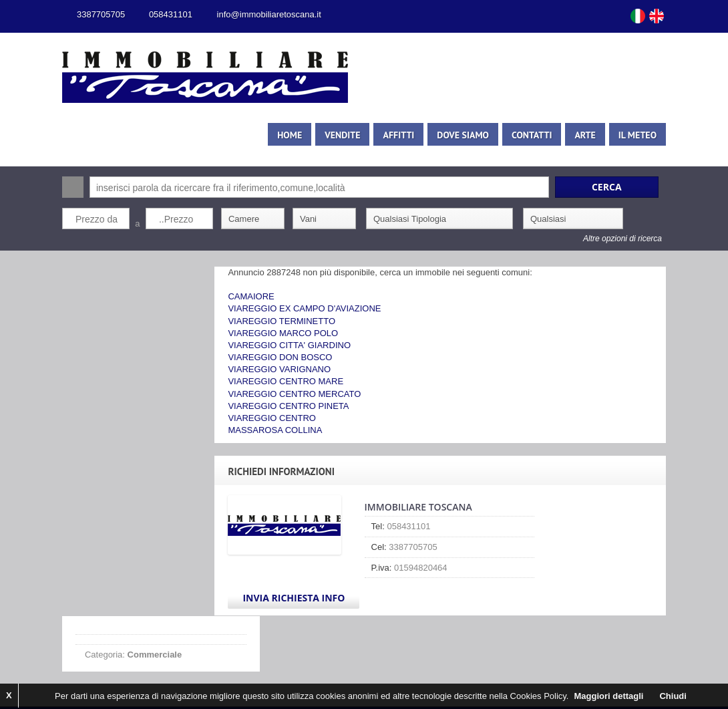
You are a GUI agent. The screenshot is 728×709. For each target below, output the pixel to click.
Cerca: (61, 187)
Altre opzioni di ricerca (634, 239)
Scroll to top (524, 673)
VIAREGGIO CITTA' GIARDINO (311, 345)
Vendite (354, 135)
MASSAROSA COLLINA (296, 430)
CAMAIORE (272, 296)
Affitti (410, 135)
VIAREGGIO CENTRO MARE (307, 381)
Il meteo (650, 135)
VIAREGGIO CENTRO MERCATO (316, 394)
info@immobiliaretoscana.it (257, 14)
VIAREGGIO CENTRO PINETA (310, 406)
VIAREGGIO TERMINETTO (303, 321)
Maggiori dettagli (608, 696)
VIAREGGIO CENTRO (293, 418)
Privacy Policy (263, 673)
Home (302, 135)
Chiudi (673, 696)
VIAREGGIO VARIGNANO (301, 369)
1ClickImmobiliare (452, 661)
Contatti (544, 135)
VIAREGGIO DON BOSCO (301, 357)
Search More (663, 258)
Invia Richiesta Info (315, 598)
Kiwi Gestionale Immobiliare (174, 673)
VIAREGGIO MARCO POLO (304, 333)
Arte (597, 135)
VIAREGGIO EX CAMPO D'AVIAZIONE (326, 308)
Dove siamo (475, 135)
